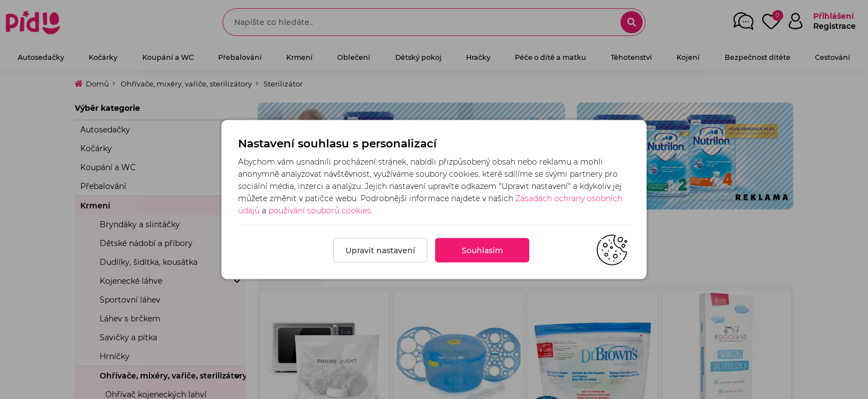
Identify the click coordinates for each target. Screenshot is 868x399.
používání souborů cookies (320, 211)
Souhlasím (482, 250)
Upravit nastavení (380, 250)
